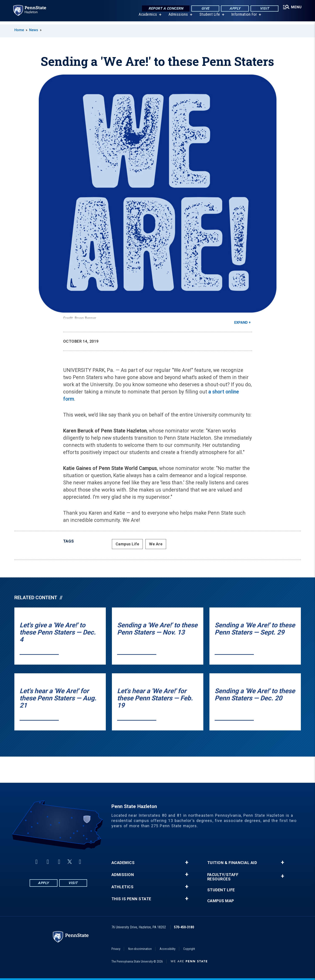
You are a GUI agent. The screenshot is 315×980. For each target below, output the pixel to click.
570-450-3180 (184, 927)
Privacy (116, 949)
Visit (263, 9)
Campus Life (127, 544)
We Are (156, 544)
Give (204, 9)
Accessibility (168, 949)
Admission (123, 875)
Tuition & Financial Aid (232, 863)
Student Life (209, 17)
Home (19, 30)
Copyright (189, 949)
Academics (147, 17)
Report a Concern (164, 9)
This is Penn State (131, 899)
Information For (243, 17)
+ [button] (187, 863)
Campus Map (221, 901)
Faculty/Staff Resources (223, 877)
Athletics (123, 887)
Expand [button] (241, 322)
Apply (233, 9)
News (34, 30)
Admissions (177, 17)
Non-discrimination (140, 949)
